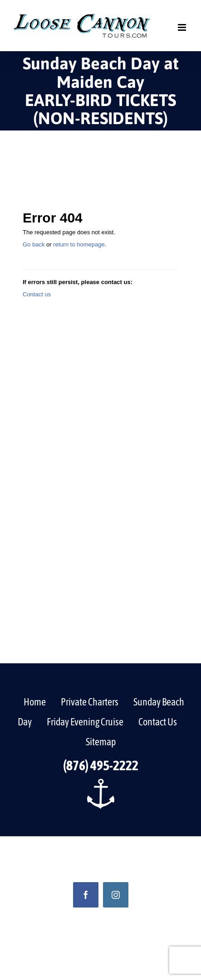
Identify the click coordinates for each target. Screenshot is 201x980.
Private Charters (90, 702)
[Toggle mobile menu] (183, 27)
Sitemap (101, 742)
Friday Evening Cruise (85, 722)
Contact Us (158, 722)
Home (35, 702)
